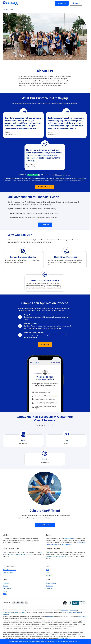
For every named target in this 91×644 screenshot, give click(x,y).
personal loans (81, 543)
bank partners (50, 617)
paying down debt (62, 556)
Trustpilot (34, 178)
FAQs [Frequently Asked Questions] (48, 573)
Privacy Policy (51, 641)
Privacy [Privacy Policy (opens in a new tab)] (5, 591)
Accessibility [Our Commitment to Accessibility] (6, 583)
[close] (89, 641)
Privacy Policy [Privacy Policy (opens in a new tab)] (74, 610)
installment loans (70, 539)
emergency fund (51, 556)
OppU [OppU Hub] (48, 552)
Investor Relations (51, 583)
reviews (82, 180)
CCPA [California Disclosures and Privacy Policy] (5, 594)
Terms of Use (7, 589)
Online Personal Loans (10, 570)
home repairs (12, 554)
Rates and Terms (8, 573)
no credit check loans (65, 544)
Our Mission (49, 586)
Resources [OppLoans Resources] (49, 575)
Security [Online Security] (5, 586)
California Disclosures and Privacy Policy (14, 613)
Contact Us (49, 589)
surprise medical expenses (24, 554)
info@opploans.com (65, 638)
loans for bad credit (51, 544)
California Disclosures (36, 641)
